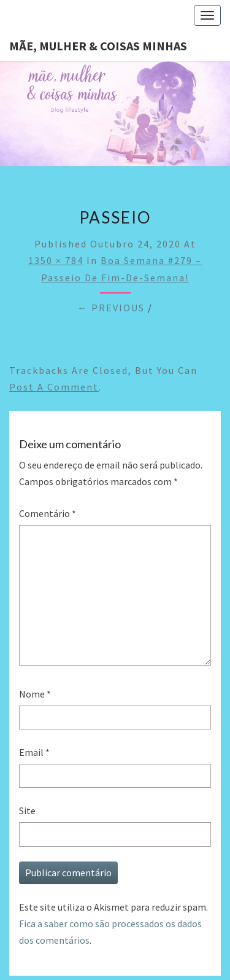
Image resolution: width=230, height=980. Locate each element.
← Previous (111, 308)
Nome (35, 694)
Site (27, 811)
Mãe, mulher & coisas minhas (98, 46)
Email (34, 752)
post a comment (54, 387)
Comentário (48, 513)
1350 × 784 (56, 260)
